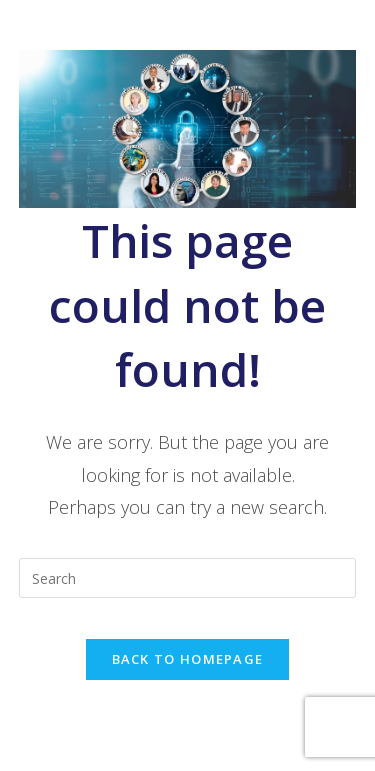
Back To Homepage (188, 659)
